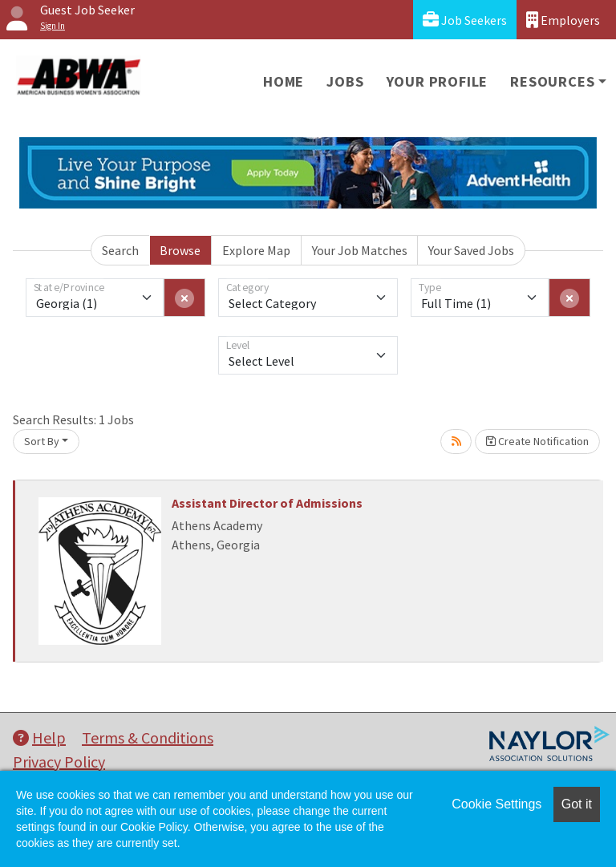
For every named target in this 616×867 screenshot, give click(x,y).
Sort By (42, 441)
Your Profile (438, 81)
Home (284, 81)
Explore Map (256, 250)
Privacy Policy (59, 762)
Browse (180, 250)
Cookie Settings (496, 804)
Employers (563, 20)
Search (120, 250)
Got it (577, 804)
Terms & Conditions (148, 737)
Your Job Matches (360, 250)
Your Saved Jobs (471, 250)
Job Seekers (465, 20)
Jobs (345, 81)
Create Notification (537, 441)
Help (39, 737)
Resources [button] (552, 81)
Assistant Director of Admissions (267, 503)
